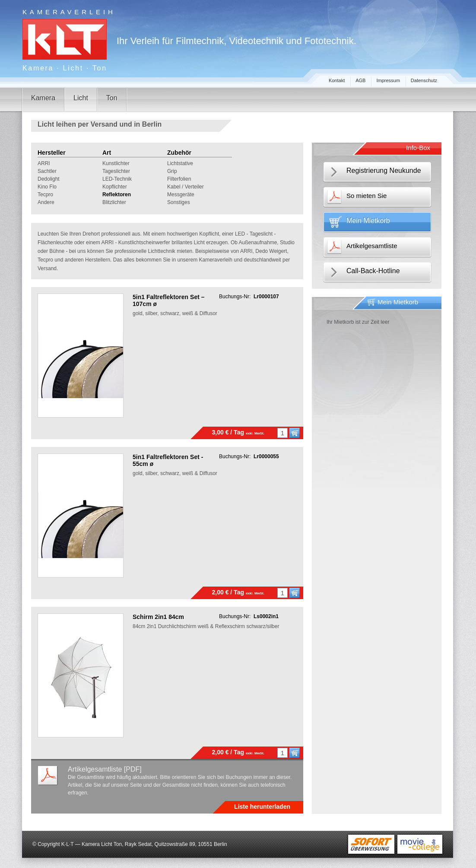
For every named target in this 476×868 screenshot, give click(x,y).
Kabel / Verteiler (186, 187)
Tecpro (45, 195)
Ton (112, 98)
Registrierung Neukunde (384, 171)
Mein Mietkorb (368, 221)
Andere (46, 202)
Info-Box (418, 148)
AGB (360, 80)
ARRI (44, 163)
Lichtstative (180, 163)
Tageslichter (116, 171)
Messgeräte (181, 195)
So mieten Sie (367, 196)
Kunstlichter (116, 163)
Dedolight (49, 179)
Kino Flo (47, 187)
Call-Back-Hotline (373, 271)
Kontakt (337, 80)
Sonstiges (179, 202)
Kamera (43, 98)
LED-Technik (117, 179)
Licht (81, 98)
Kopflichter (115, 187)
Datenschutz (424, 80)
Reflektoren (117, 195)
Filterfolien (179, 179)
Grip (172, 171)
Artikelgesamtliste (372, 246)
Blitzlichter (114, 202)
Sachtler (47, 171)
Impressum (388, 80)
